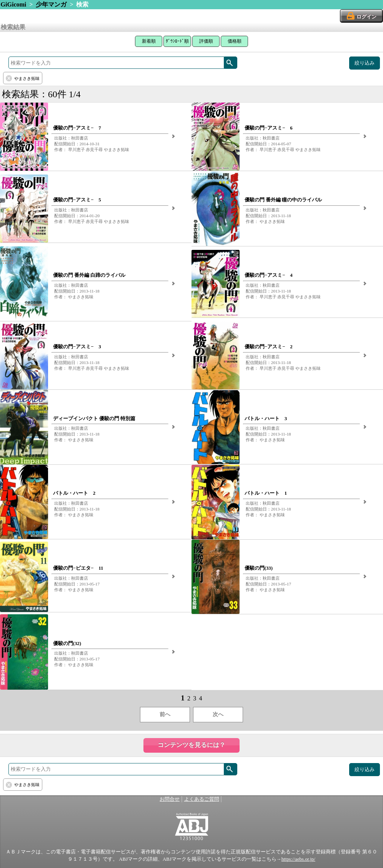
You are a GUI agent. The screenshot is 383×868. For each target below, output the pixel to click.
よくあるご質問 (202, 799)
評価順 (206, 41)
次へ (218, 714)
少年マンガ (51, 4)
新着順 (149, 41)
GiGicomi (14, 4)
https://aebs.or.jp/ (298, 859)
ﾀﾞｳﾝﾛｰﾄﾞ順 (177, 41)
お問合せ (170, 799)
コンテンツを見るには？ (191, 745)
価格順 (235, 41)
